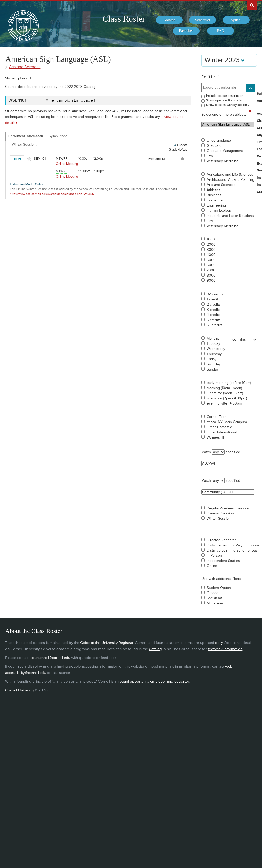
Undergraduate (219, 141)
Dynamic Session (220, 513)
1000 (211, 239)
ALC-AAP (228, 463)
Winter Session (219, 519)
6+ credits (215, 325)
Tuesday (213, 344)
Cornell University (20, 690)
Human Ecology (219, 211)
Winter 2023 (225, 60)
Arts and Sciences (221, 185)
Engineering (216, 205)
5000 (211, 260)
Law (210, 156)
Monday (213, 339)
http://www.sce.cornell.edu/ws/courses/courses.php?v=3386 (52, 194)
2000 (211, 245)
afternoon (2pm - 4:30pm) (227, 398)
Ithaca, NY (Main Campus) (227, 422)
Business (214, 195)
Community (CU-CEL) (228, 492)
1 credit (212, 299)
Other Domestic (219, 427)
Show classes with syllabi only (228, 105)
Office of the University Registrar (107, 643)
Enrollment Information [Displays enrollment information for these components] (26, 136)
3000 (211, 250)
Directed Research (222, 540)
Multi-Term (215, 603)
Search (211, 76)
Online (212, 566)
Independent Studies (223, 561)
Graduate (214, 146)
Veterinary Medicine (223, 161)
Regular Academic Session (228, 508)
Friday (212, 359)
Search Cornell (252, 5)
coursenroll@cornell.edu (50, 658)
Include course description (225, 96)
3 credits (214, 310)
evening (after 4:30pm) (225, 403)
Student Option (219, 588)
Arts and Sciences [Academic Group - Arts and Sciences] (25, 67)
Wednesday (216, 349)
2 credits (214, 305)
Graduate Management (225, 151)
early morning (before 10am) (229, 383)
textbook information (225, 649)
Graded (213, 593)
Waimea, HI (215, 437)
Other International (222, 432)
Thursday (214, 354)
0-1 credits (215, 294)
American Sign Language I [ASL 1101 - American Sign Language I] (70, 100)
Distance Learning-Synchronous (232, 551)
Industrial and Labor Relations (230, 216)
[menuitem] (169, 20)
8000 (211, 276)
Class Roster (124, 19)
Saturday (214, 364)
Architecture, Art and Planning (231, 180)
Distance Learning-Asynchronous (233, 545)
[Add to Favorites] (29, 159)
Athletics (214, 190)
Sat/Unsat (214, 598)
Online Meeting (67, 164)
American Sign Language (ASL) (228, 125)
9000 (211, 281)
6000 (211, 265)
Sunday (213, 369)
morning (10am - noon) (224, 388)
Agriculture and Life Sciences (230, 175)
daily (219, 643)
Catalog (155, 649)
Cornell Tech (217, 200)
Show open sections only (224, 100)
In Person (214, 556)
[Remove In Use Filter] (250, 111)
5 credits (214, 320)
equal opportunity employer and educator (154, 681)
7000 (211, 270)
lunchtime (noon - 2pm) (225, 393)
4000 (211, 255)
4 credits (214, 315)
